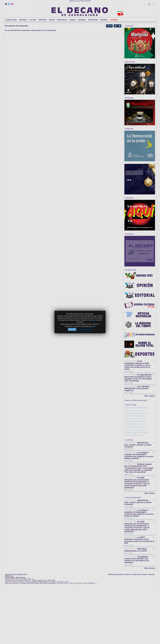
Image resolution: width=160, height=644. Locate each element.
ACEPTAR (72, 329)
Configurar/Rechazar (85, 329)
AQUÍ (94, 320)
